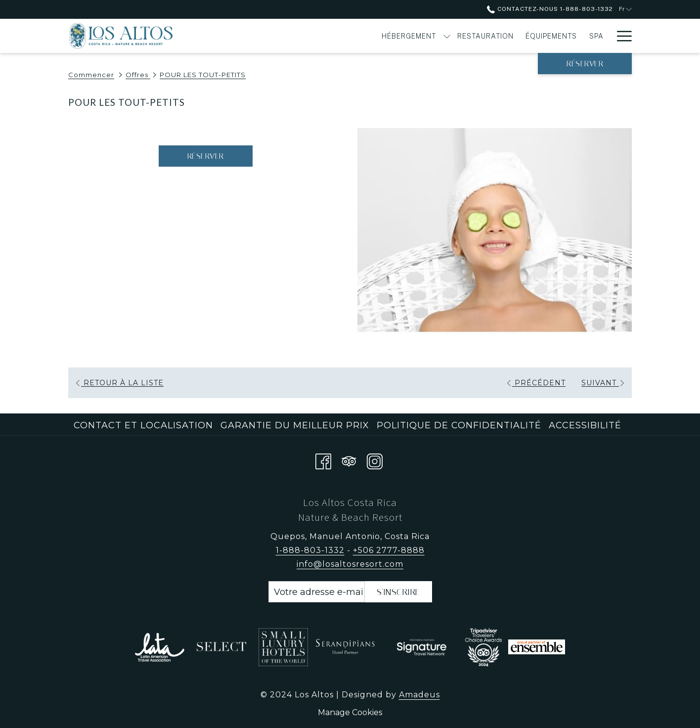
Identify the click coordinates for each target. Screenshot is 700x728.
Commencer (91, 75)
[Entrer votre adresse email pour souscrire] (317, 592)
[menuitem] (145, 425)
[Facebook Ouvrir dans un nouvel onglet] (323, 460)
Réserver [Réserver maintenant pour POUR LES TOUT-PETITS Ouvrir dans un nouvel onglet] (206, 156)
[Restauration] (376, 36)
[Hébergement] (300, 36)
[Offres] (580, 36)
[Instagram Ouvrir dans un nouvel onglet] (375, 460)
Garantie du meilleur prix (295, 425)
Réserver (585, 64)
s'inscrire (398, 592)
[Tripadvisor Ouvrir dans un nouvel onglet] (349, 460)
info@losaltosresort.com (350, 564)
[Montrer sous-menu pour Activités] (555, 36)
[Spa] (487, 36)
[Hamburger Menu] (621, 36)
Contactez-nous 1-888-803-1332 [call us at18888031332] (550, 9)
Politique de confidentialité (459, 425)
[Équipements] (442, 36)
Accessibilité (585, 425)
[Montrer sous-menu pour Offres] (605, 36)
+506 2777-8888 (389, 550)
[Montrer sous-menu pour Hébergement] (338, 36)
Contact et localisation (143, 425)
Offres (138, 75)
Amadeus (419, 695)
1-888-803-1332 (310, 550)
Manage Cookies (350, 712)
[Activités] (525, 36)
